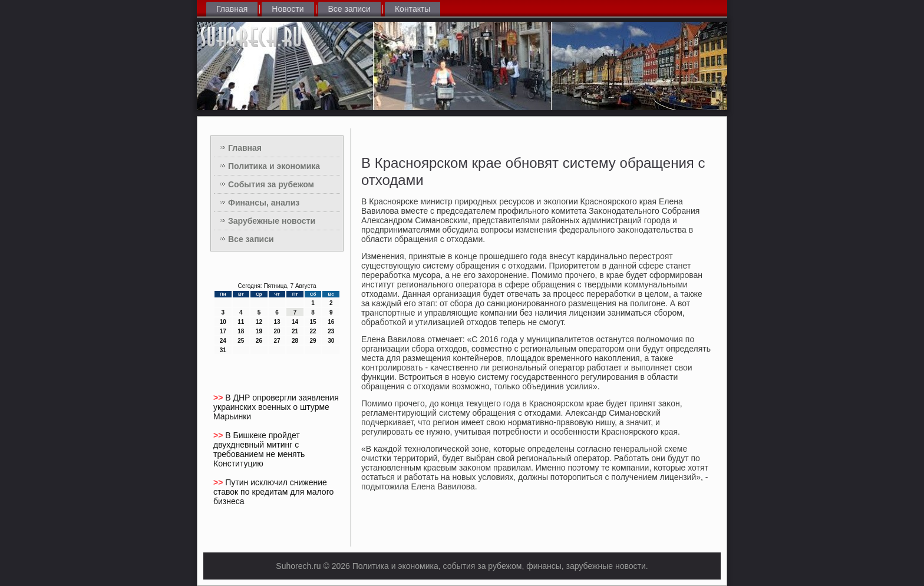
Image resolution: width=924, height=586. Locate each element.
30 (331, 341)
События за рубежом (271, 184)
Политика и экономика (274, 166)
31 (223, 350)
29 (313, 341)
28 (295, 341)
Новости (288, 9)
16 (331, 322)
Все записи (349, 9)
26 (259, 341)
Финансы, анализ (264, 203)
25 (241, 341)
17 (223, 331)
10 (223, 322)
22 (313, 331)
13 (277, 322)
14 (295, 322)
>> (219, 398)
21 (295, 331)
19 (259, 331)
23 (331, 331)
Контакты (412, 9)
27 (277, 341)
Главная (232, 9)
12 (259, 322)
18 (241, 331)
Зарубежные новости (272, 221)
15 (313, 322)
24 (223, 341)
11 (241, 322)
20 (277, 331)
